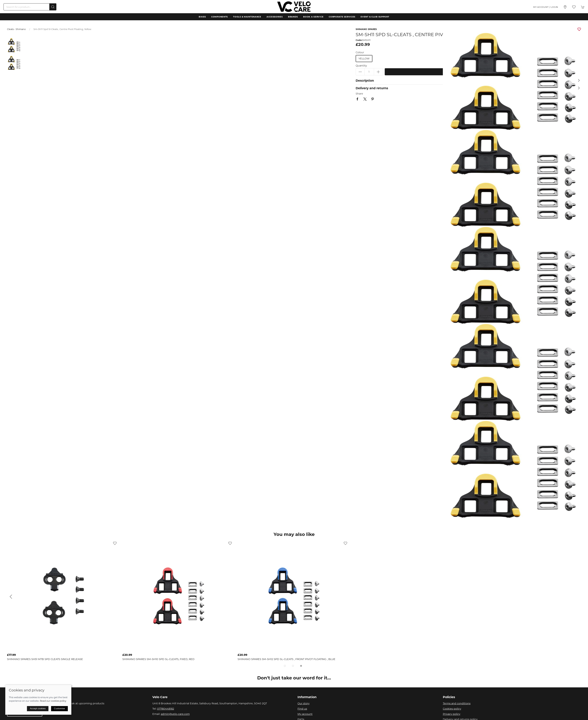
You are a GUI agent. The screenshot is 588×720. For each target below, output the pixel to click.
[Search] (30, 7)
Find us (302, 709)
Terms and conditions (457, 703)
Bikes (202, 17)
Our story (304, 703)
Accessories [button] (275, 17)
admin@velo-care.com (175, 714)
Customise (59, 708)
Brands (293, 17)
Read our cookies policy (53, 701)
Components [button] (219, 17)
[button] (574, 7)
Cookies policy (452, 709)
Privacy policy (452, 714)
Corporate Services (342, 17)
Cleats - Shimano (16, 29)
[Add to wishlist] (115, 543)
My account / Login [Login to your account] (546, 7)
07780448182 (166, 709)
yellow (364, 59)
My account (305, 714)
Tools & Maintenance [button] (247, 17)
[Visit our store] (565, 7)
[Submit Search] (53, 7)
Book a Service (313, 17)
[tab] (285, 666)
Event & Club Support (375, 17)
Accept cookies (38, 708)
